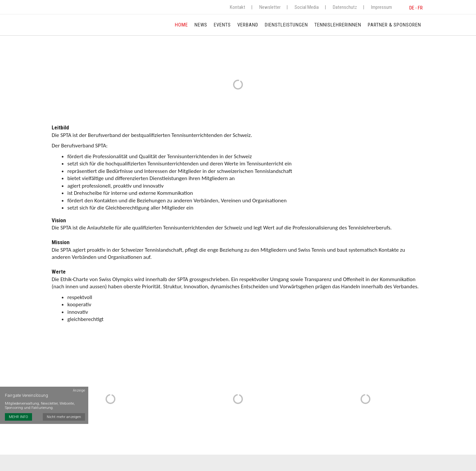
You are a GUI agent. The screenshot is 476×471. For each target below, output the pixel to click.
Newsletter (270, 7)
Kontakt (238, 7)
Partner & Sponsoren (394, 25)
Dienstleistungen (286, 25)
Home (181, 25)
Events (222, 25)
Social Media (307, 7)
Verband (248, 25)
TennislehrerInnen (338, 25)
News (201, 25)
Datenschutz (345, 7)
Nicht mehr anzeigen (64, 417)
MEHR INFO (18, 417)
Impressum (382, 7)
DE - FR (416, 8)
